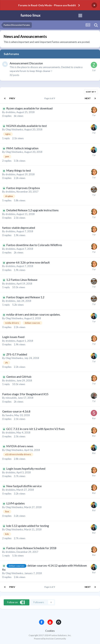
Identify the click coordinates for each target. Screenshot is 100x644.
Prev (12, 98)
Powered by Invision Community (50, 639)
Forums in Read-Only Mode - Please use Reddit (47, 5)
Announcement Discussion (26, 63)
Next (88, 98)
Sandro (9, 415)
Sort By (91, 92)
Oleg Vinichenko (14, 129)
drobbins (10, 112)
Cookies (50, 631)
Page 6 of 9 (50, 98)
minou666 (11, 398)
